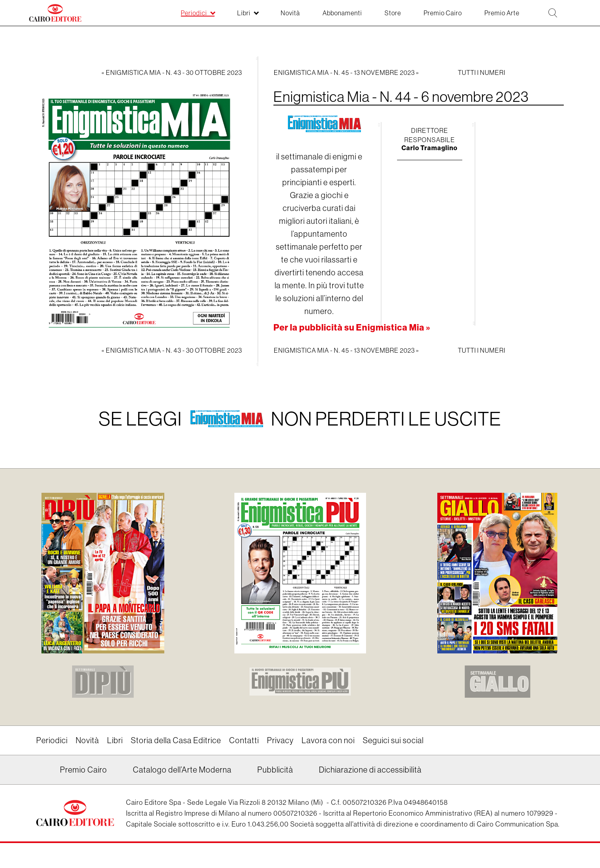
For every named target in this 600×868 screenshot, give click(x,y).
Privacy (280, 741)
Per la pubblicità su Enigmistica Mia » (352, 328)
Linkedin (41, 773)
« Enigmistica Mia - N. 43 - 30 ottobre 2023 (172, 72)
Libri (115, 741)
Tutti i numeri (482, 72)
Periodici (52, 741)
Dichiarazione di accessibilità (370, 770)
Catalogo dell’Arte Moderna (182, 770)
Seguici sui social (393, 741)
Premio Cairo (84, 770)
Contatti (244, 741)
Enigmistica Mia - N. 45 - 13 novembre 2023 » (347, 72)
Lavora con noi (328, 741)
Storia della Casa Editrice (176, 741)
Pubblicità (275, 770)
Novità (87, 741)
